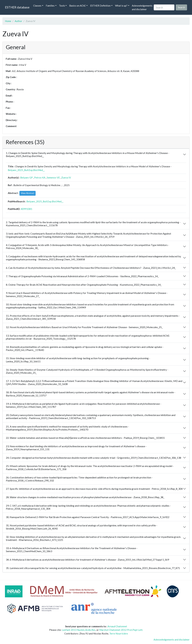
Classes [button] (37, 6)
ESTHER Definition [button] (100, 6)
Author (18, 21)
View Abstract (28, 193)
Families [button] (50, 6)
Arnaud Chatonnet (117, 626)
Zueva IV (66, 178)
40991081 (26, 209)
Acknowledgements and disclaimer (142, 7)
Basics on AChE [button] (77, 6)
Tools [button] (62, 6)
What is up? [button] (121, 6)
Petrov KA (40, 178)
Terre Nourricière (119, 633)
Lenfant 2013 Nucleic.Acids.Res (79, 630)
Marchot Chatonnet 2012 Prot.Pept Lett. (121, 630)
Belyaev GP (26, 178)
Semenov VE (53, 178)
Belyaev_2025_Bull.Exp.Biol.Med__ (26, 170)
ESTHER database (17, 7)
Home (8, 21)
